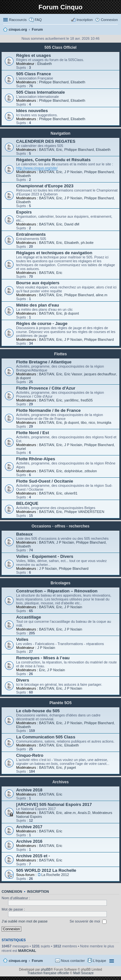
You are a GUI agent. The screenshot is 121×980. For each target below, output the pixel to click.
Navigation (60, 133)
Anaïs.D (84, 813)
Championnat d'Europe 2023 (45, 186)
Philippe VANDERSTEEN (84, 512)
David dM (72, 224)
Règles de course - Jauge (42, 323)
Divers (23, 680)
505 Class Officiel (60, 47)
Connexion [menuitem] (109, 20)
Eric (59, 150)
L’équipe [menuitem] (100, 961)
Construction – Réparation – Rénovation (57, 591)
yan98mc (71, 400)
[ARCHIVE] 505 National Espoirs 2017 (54, 804)
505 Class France (34, 74)
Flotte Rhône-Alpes (36, 459)
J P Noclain (73, 172)
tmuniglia (104, 422)
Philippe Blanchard (54, 82)
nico (92, 422)
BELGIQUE (27, 503)
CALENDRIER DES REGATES (46, 141)
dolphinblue (73, 471)
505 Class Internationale (40, 92)
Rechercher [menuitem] (115, 30)
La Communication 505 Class (46, 737)
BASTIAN (47, 150)
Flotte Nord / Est (33, 433)
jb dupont (71, 313)
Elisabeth (44, 64)
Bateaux (24, 534)
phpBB (46, 970)
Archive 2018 (29, 790)
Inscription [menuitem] (85, 20)
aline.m (101, 295)
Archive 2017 (29, 827)
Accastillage (29, 617)
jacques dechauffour (100, 374)
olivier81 (71, 493)
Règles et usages (34, 55)
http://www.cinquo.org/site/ (37, 168)
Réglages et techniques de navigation (54, 253)
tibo (84, 422)
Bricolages (60, 583)
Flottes (60, 354)
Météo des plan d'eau (38, 305)
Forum (37, 961)
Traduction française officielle (48, 973)
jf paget (70, 767)
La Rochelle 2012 (55, 875)
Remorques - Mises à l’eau (43, 658)
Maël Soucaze (83, 973)
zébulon (91, 471)
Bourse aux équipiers (38, 283)
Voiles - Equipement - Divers (45, 556)
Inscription (38, 891)
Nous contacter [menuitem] (73, 961)
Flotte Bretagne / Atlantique (44, 362)
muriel (21, 449)
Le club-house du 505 (38, 711)
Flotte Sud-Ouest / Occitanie (45, 481)
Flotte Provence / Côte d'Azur (46, 388)
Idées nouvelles (32, 111)
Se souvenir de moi (88, 922)
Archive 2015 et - (33, 856)
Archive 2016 (29, 841)
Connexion (12, 891)
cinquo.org (18, 961)
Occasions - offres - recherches (60, 526)
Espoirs (24, 212)
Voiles (22, 639)
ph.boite (87, 243)
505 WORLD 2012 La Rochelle (46, 870)
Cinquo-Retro (30, 755)
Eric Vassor (73, 374)
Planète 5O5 (60, 703)
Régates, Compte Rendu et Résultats (53, 160)
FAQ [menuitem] (38, 20)
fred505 (87, 400)
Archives (60, 782)
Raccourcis (18, 20)
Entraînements (31, 234)
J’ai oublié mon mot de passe (25, 921)
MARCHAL (27, 951)
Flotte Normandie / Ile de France (48, 410)
